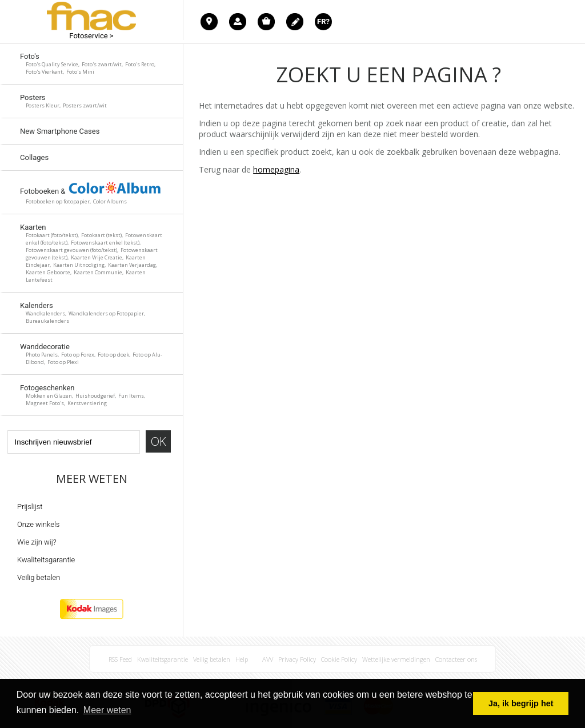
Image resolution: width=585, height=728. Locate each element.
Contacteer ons (456, 659)
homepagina (276, 169)
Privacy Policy (297, 659)
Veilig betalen (39, 577)
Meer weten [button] (107, 710)
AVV (268, 659)
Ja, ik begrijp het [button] (521, 703)
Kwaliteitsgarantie (46, 560)
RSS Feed (120, 659)
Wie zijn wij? (37, 542)
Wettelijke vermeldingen (396, 659)
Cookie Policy (339, 659)
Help (242, 659)
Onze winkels (38, 524)
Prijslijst (30, 507)
